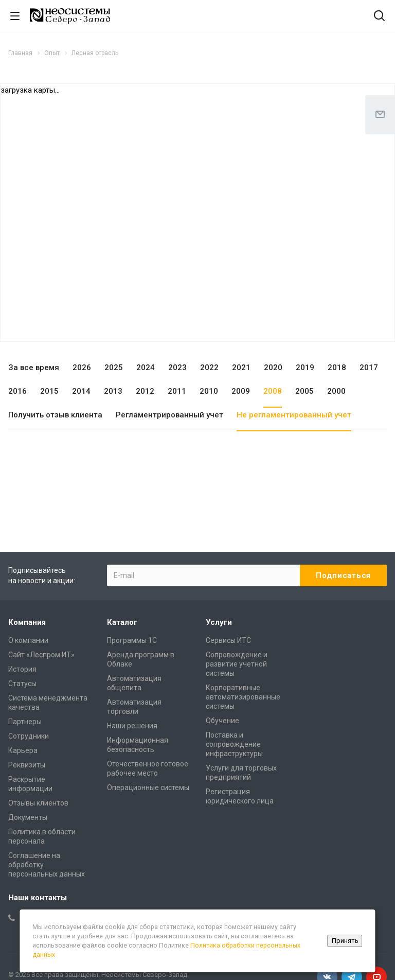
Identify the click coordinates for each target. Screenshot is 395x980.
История (22, 669)
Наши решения (132, 726)
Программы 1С (132, 640)
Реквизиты (27, 765)
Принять (345, 941)
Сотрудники (29, 736)
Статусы (22, 684)
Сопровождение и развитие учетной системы (237, 664)
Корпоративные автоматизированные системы (243, 697)
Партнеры (25, 722)
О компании (28, 640)
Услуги (219, 622)
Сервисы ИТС (228, 640)
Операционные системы (148, 787)
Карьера (23, 750)
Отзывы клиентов (38, 803)
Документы (28, 817)
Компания (27, 622)
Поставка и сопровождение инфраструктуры (234, 744)
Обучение (222, 721)
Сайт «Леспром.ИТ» (41, 655)
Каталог (122, 622)
